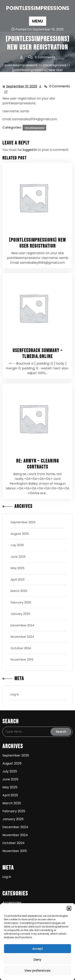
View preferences (37, 971)
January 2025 (20, 614)
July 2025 (17, 545)
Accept (38, 949)
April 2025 (18, 579)
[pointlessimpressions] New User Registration (37, 243)
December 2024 (22, 625)
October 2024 (21, 648)
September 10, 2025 (22, 86)
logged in (30, 150)
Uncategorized (54, 65)
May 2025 (17, 568)
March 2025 (19, 591)
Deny (37, 960)
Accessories (12, 903)
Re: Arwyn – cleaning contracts (38, 464)
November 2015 (22, 659)
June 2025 (18, 557)
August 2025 (20, 534)
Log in (15, 694)
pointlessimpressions (38, 8)
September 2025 (23, 522)
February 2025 (21, 602)
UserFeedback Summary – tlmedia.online (38, 354)
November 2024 (22, 637)
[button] (69, 908)
